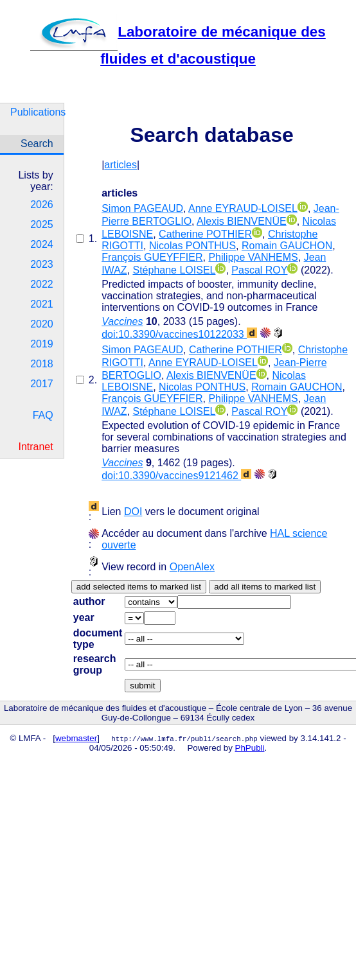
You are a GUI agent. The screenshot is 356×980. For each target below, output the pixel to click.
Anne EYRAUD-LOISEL (243, 208)
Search (37, 144)
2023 (42, 264)
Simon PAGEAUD (142, 208)
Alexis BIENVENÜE (242, 221)
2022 (42, 284)
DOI (133, 512)
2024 (42, 244)
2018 (42, 364)
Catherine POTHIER (205, 234)
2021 (42, 304)
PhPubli (250, 748)
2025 (42, 224)
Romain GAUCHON (287, 246)
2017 (42, 384)
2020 (42, 324)
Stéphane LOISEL (174, 270)
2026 (42, 205)
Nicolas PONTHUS (192, 246)
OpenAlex (192, 567)
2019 (42, 344)
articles (120, 165)
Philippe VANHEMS (253, 257)
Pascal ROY (259, 270)
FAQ (43, 415)
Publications (37, 112)
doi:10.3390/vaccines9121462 (176, 476)
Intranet (35, 447)
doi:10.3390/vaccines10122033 (179, 334)
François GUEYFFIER (152, 257)
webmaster (76, 738)
